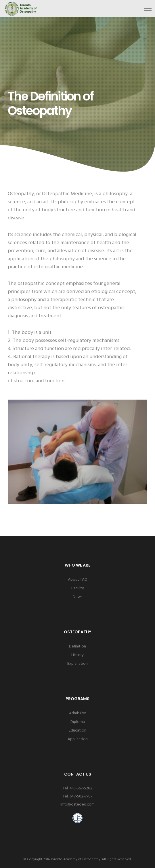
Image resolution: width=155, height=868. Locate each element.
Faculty (78, 588)
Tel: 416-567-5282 (77, 788)
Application (78, 739)
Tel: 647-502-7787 (77, 796)
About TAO (78, 580)
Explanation (77, 664)
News (77, 597)
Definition (77, 646)
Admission (78, 713)
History (77, 655)
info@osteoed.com (77, 805)
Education (77, 731)
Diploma (78, 722)
